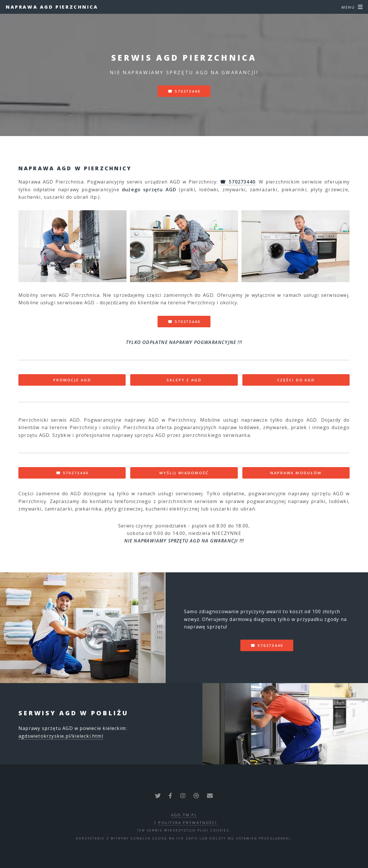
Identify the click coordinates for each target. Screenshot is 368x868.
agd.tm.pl (184, 815)
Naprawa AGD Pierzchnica (52, 7)
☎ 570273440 (184, 91)
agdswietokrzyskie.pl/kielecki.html (61, 736)
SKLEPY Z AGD (184, 380)
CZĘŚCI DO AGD (296, 380)
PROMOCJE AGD (72, 380)
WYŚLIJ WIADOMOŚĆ (184, 473)
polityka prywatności (188, 823)
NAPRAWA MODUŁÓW (296, 473)
